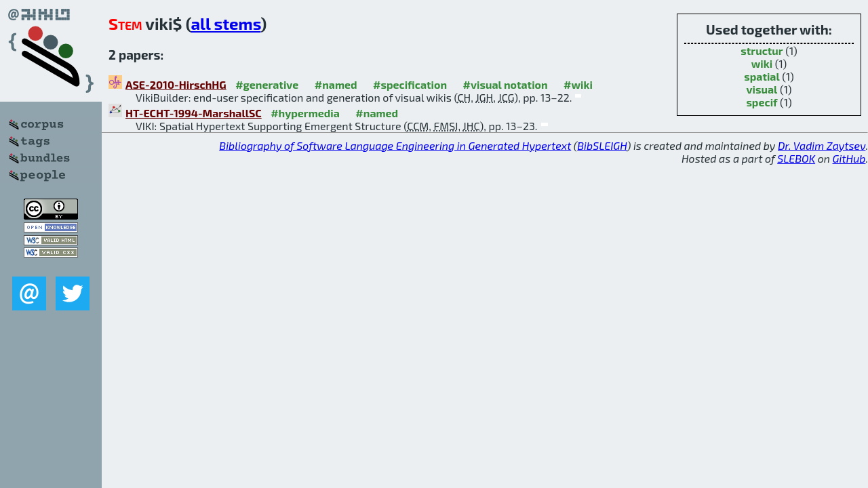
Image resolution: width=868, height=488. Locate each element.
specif (762, 102)
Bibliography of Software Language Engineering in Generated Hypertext (395, 145)
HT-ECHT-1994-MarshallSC (194, 113)
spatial (762, 76)
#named (336, 84)
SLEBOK (796, 158)
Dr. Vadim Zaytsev (822, 145)
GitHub (849, 158)
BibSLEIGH (602, 145)
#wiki (578, 84)
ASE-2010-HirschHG (176, 84)
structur (762, 50)
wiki (762, 63)
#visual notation (506, 84)
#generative (267, 84)
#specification (410, 84)
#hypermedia (305, 113)
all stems (225, 23)
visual (762, 89)
